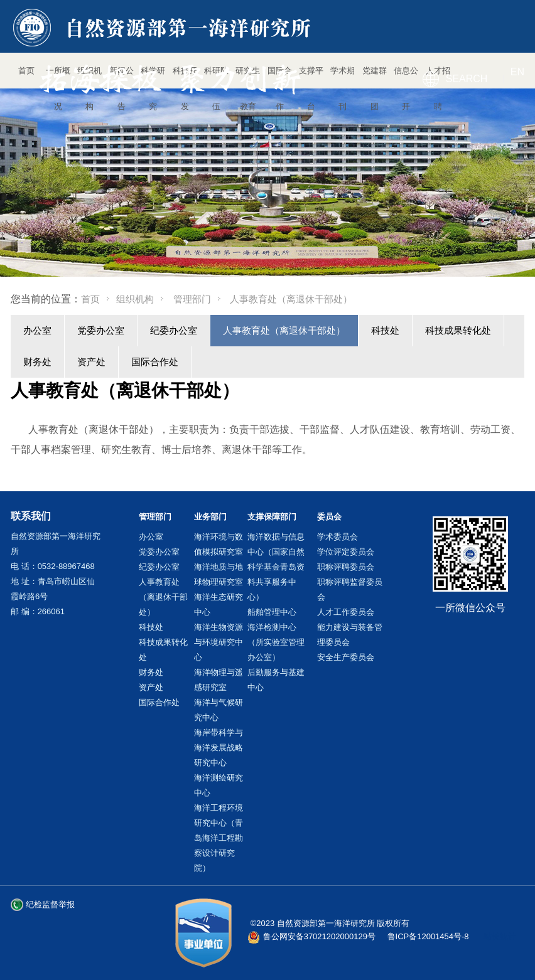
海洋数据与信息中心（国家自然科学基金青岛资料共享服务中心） (276, 567)
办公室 (37, 330)
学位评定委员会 (346, 552)
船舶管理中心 (272, 612)
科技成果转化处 (458, 330)
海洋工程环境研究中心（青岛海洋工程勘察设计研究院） (219, 838)
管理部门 (192, 299)
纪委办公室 (174, 330)
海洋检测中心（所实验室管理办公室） (276, 642)
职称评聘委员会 (346, 567)
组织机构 (135, 299)
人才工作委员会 (346, 612)
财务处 (37, 362)
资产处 (91, 362)
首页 (90, 299)
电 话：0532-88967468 (53, 566)
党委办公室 (101, 330)
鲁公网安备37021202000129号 (319, 936)
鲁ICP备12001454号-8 (428, 936)
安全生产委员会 (346, 657)
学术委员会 (338, 537)
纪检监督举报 (50, 904)
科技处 (385, 330)
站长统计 (500, 936)
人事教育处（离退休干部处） (284, 330)
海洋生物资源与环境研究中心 (219, 642)
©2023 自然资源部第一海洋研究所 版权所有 (330, 923)
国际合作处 (155, 362)
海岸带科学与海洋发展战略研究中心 (219, 748)
